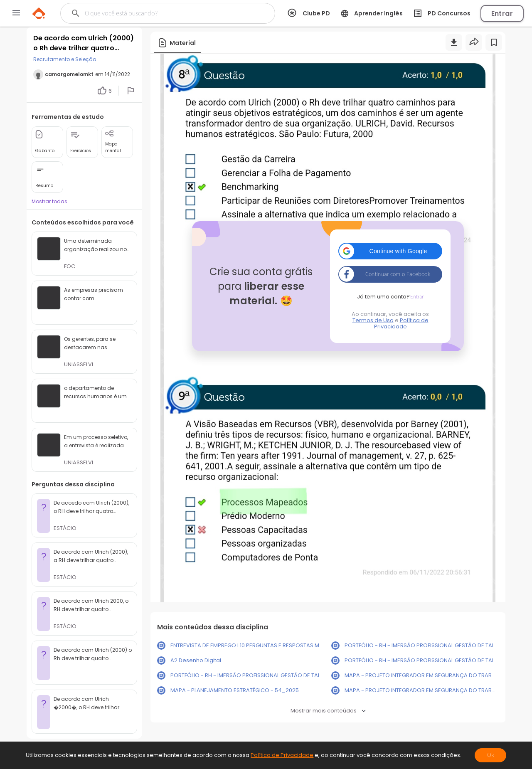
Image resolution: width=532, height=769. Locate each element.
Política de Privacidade (401, 323)
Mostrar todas (49, 201)
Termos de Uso (373, 320)
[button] (390, 251)
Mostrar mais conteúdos (328, 711)
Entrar (502, 14)
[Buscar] (160, 13)
